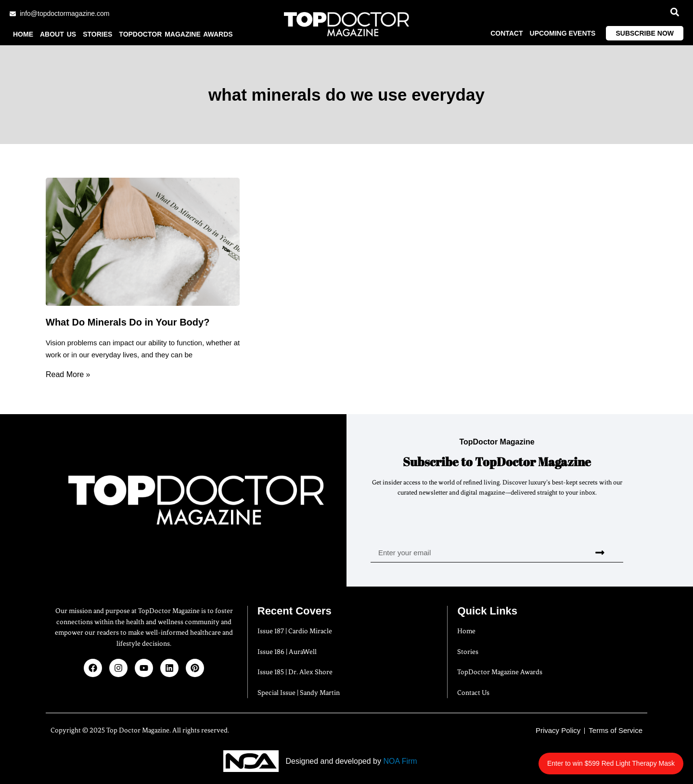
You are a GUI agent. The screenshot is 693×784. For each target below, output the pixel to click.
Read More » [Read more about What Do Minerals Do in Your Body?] (68, 374)
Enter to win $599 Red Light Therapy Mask (614, 758)
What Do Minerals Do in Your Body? (128, 322)
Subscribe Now (645, 33)
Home (23, 34)
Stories (97, 34)
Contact (507, 33)
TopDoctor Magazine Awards (176, 34)
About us (58, 34)
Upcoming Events (563, 33)
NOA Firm (400, 761)
